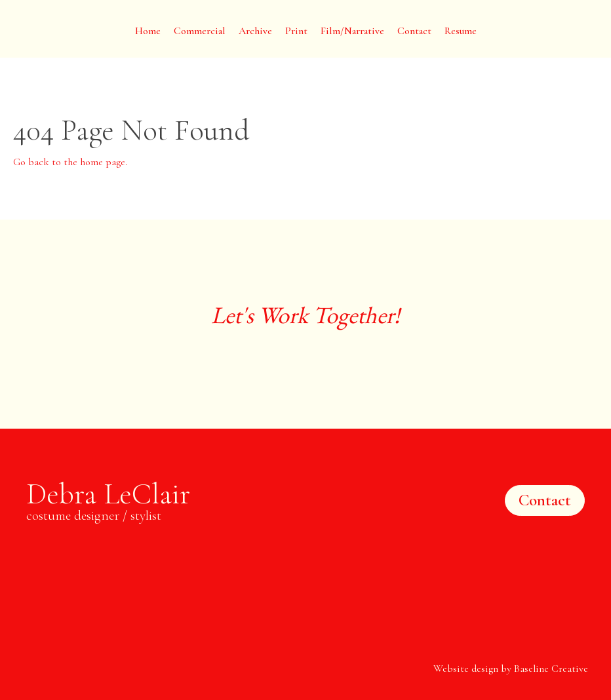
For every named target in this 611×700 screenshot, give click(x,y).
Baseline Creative (551, 669)
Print (296, 31)
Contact (414, 31)
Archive (255, 31)
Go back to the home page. (70, 162)
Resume (461, 31)
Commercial (200, 31)
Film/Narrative (352, 31)
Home (148, 31)
